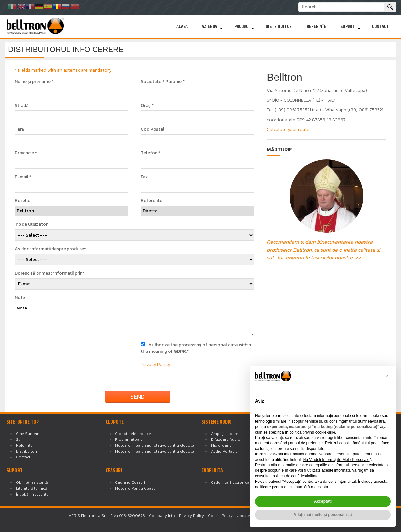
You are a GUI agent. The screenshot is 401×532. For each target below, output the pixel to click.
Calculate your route (288, 129)
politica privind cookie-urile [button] (312, 432)
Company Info (162, 516)
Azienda (209, 27)
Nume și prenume (34, 82)
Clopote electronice (133, 434)
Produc (241, 27)
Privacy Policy (156, 364)
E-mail (23, 177)
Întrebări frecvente (32, 494)
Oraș (147, 106)
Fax (144, 177)
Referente (152, 201)
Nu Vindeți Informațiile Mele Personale (336, 460)
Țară (19, 129)
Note (20, 298)
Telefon (151, 153)
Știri (19, 439)
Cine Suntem (28, 434)
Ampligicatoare (225, 434)
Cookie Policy (220, 516)
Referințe (317, 27)
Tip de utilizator (31, 224)
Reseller (23, 201)
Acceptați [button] (323, 501)
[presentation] (67, 354)
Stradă (22, 106)
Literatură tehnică (31, 488)
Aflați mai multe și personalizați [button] (323, 515)
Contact (380, 27)
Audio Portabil (224, 451)
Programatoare (129, 439)
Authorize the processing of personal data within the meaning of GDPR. (196, 348)
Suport (348, 27)
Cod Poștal (153, 129)
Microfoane (221, 445)
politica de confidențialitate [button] (296, 476)
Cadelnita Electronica (230, 482)
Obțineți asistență (32, 482)
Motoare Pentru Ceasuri (136, 488)
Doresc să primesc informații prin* (50, 273)
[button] (387, 376)
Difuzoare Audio (226, 439)
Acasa (182, 27)
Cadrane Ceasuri (130, 482)
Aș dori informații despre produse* (50, 249)
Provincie (26, 153)
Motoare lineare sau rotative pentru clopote (155, 445)
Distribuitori (279, 27)
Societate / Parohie (163, 82)
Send (138, 397)
